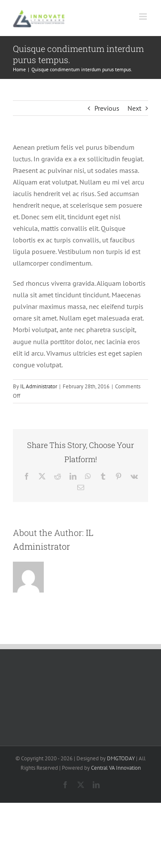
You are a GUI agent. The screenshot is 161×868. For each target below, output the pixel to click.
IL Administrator (39, 386)
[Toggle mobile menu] (144, 17)
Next (134, 108)
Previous (107, 108)
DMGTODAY (121, 758)
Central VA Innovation (116, 768)
